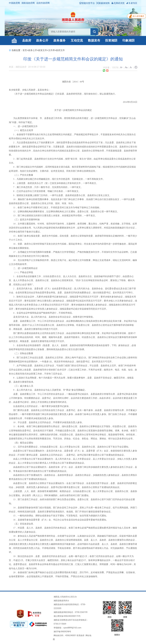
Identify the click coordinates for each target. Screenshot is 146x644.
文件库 (52, 50)
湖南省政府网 (28, 3)
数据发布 (94, 40)
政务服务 (60, 40)
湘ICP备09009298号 (62, 632)
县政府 (27, 40)
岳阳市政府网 (43, 3)
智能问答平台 (87, 3)
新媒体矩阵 (103, 3)
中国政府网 (14, 3)
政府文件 (60, 50)
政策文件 (43, 50)
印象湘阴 (128, 40)
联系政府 (81, 635)
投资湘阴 (111, 40)
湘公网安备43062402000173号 (67, 616)
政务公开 (42, 40)
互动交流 (77, 40)
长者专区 (132, 3)
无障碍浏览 (118, 3)
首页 (25, 50)
